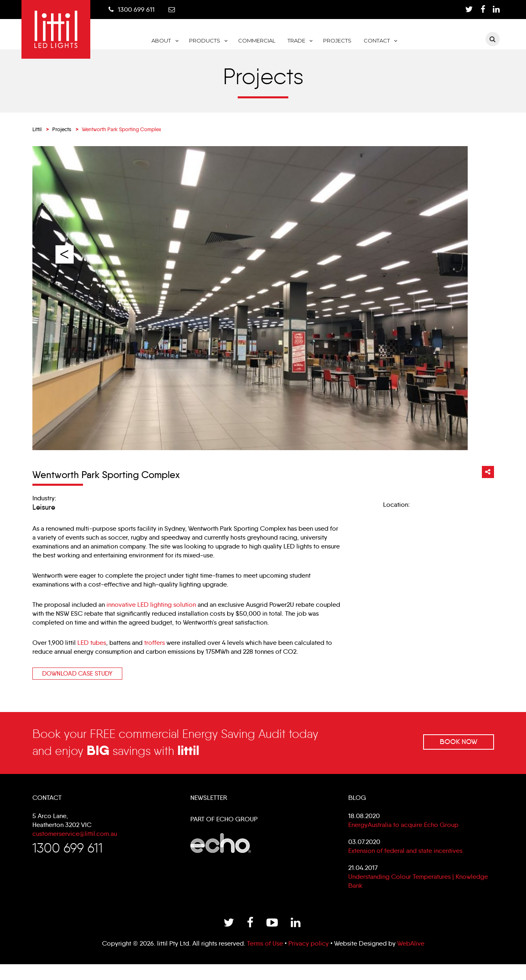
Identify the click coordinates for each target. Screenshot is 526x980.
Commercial (296, 41)
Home (175, 48)
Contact (416, 41)
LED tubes (92, 654)
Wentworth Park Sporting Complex (106, 486)
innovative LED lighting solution (151, 615)
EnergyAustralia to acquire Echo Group (403, 837)
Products (244, 41)
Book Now (458, 753)
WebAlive (411, 959)
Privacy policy (309, 959)
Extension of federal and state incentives (405, 863)
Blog (357, 810)
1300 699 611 (142, 10)
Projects (376, 41)
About (200, 41)
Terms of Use (265, 959)
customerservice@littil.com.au (75, 846)
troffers (154, 654)
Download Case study (77, 685)
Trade (335, 41)
